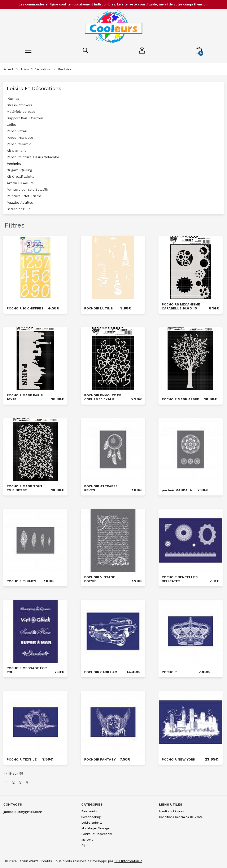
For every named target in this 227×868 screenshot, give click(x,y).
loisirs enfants (92, 823)
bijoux (86, 845)
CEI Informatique (128, 861)
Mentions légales (171, 811)
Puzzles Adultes (20, 202)
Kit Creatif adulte (21, 177)
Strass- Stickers (19, 105)
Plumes (13, 99)
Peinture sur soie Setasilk (27, 190)
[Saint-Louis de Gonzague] (113, 27)
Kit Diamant (16, 151)
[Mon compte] (142, 52)
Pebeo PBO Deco (20, 138)
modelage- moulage (95, 828)
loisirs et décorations (36, 69)
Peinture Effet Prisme (24, 196)
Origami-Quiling (19, 170)
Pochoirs (14, 164)
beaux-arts (89, 811)
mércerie (87, 840)
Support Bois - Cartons (25, 118)
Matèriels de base (21, 112)
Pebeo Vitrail (17, 131)
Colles (12, 125)
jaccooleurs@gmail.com (23, 812)
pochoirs (65, 69)
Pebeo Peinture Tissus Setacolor (33, 157)
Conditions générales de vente (181, 817)
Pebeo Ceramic (19, 144)
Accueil (8, 69)
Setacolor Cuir (18, 209)
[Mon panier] (199, 52)
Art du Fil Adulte (20, 183)
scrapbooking (91, 817)
